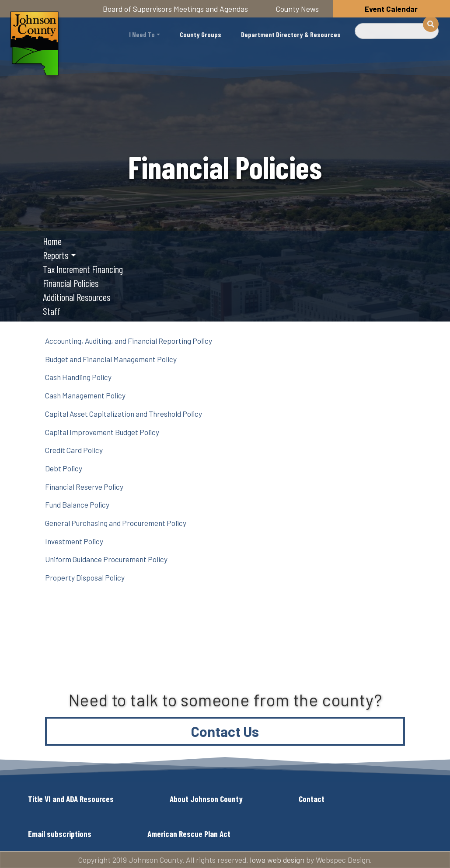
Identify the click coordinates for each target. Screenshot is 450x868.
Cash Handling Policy (78, 377)
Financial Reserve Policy (84, 487)
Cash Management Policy (85, 395)
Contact (312, 799)
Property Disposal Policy (85, 578)
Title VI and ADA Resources (71, 799)
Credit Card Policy (74, 450)
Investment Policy (74, 541)
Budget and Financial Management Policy (111, 359)
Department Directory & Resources (291, 34)
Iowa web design (277, 860)
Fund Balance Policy (77, 505)
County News (297, 9)
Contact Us (225, 731)
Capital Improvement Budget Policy (102, 432)
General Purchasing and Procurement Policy (116, 523)
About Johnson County (206, 799)
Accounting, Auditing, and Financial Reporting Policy (129, 341)
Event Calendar (391, 9)
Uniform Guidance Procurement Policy (106, 559)
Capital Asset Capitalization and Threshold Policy (124, 414)
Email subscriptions (60, 834)
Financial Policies (71, 283)
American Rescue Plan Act (189, 834)
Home (52, 241)
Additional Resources (77, 297)
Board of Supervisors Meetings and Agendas (175, 9)
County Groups (201, 34)
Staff (52, 311)
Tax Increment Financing (83, 269)
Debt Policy (64, 468)
